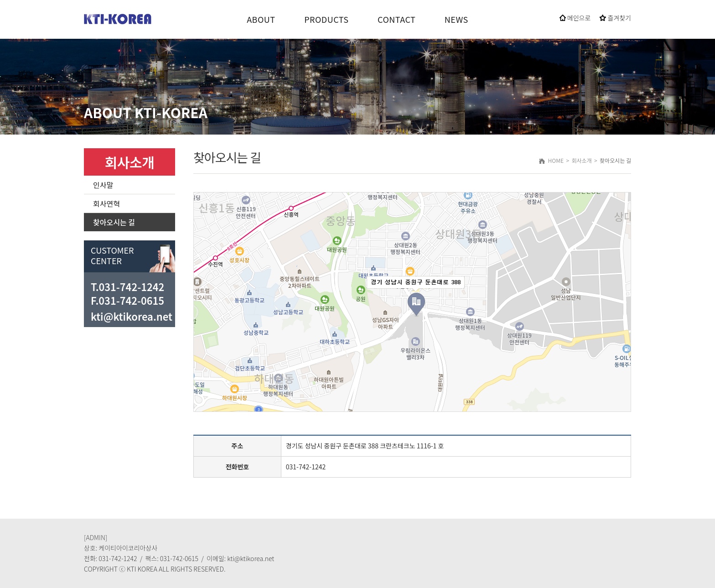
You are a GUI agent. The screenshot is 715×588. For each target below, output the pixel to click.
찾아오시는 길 (114, 222)
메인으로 (575, 18)
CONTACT (396, 19)
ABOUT (261, 19)
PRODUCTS (326, 19)
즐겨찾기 (615, 18)
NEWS (456, 19)
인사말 (103, 185)
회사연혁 (106, 203)
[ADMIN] (96, 537)
